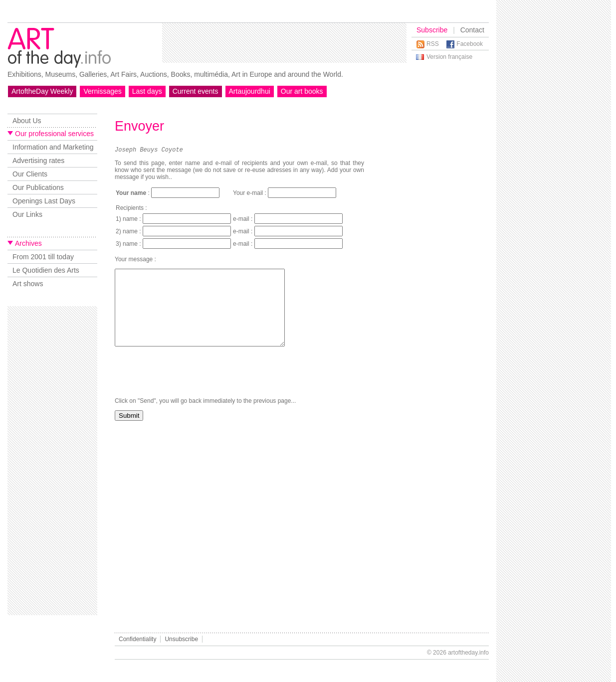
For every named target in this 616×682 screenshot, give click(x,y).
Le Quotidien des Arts (46, 270)
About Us (27, 121)
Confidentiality (137, 639)
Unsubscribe (181, 639)
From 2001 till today (43, 257)
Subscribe (432, 30)
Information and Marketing (53, 147)
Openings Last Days (44, 201)
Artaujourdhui (250, 91)
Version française (449, 57)
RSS (433, 44)
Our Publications (38, 187)
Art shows (28, 284)
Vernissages (102, 91)
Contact (472, 30)
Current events (196, 91)
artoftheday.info (468, 653)
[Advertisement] (284, 43)
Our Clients (30, 174)
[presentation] (191, 388)
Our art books (302, 91)
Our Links (27, 214)
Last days (147, 91)
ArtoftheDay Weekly (42, 91)
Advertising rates (38, 161)
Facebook (470, 44)
